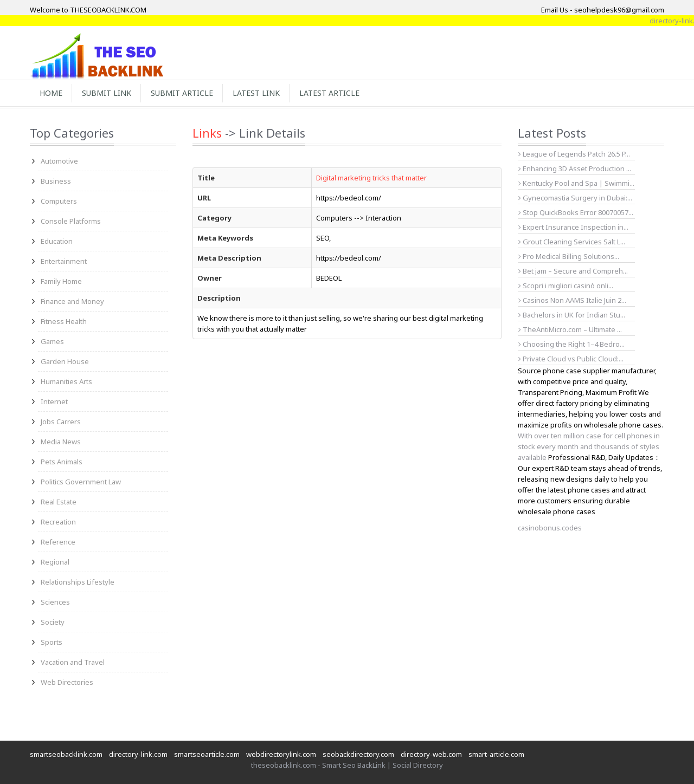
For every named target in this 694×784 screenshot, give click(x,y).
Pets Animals (62, 462)
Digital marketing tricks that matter (371, 178)
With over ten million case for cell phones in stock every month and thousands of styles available (589, 446)
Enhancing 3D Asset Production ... (575, 169)
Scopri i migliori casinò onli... (566, 286)
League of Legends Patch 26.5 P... (574, 154)
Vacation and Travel (73, 662)
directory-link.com (138, 754)
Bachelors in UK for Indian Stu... (572, 315)
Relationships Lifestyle (78, 582)
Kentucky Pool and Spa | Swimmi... (576, 183)
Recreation (58, 522)
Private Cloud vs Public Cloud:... (571, 359)
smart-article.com (496, 754)
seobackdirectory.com (358, 754)
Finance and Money (72, 301)
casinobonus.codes (550, 528)
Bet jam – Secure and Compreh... (573, 271)
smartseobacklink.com (66, 754)
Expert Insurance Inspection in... (573, 227)
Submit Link (107, 93)
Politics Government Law (81, 482)
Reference (58, 542)
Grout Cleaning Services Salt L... (572, 242)
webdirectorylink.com (281, 754)
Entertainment (64, 261)
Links (207, 133)
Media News (61, 442)
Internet (54, 401)
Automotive (59, 161)
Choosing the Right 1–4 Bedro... (571, 344)
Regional (55, 562)
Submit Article (182, 93)
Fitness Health (64, 321)
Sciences (55, 602)
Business (56, 181)
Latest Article (329, 93)
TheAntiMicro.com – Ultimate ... (570, 329)
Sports (52, 642)
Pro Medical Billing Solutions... (569, 256)
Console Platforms (71, 221)
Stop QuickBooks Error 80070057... (576, 212)
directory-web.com (431, 754)
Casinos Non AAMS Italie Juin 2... (572, 300)
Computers (59, 201)
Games (52, 341)
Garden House (65, 361)
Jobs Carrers (61, 422)
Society (53, 622)
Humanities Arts (66, 381)
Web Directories (67, 682)
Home (51, 93)
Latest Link (256, 93)
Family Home (61, 281)
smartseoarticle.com (207, 754)
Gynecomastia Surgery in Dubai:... (575, 198)
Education (57, 241)
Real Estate (59, 502)
